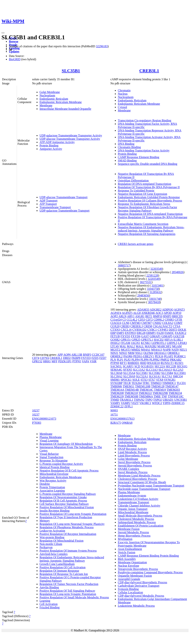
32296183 (102, 46)
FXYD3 (86, 358)
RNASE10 (153, 363)
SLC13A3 (152, 370)
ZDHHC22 (117, 406)
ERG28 (141, 333)
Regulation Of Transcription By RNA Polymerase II (149, 187)
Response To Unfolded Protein (136, 191)
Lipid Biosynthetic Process (134, 456)
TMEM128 (158, 386)
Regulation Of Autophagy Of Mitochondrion (66, 444)
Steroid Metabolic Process (133, 532)
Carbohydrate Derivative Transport (139, 586)
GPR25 (136, 340)
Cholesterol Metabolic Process (136, 519)
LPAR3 (182, 343)
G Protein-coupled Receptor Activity (61, 464)
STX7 (152, 380)
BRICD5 (177, 316)
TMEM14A (117, 390)
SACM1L (116, 366)
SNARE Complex (128, 469)
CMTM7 (147, 323)
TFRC (146, 383)
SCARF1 (128, 366)
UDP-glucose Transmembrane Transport (64, 197)
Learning (45, 601)
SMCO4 (178, 376)
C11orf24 (116, 320)
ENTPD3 (130, 333)
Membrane (46, 105)
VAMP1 (115, 403)
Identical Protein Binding (55, 467)
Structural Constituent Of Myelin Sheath (142, 482)
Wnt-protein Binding (52, 537)
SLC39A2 (116, 376)
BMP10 (158, 316)
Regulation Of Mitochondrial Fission (62, 541)
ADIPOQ (168, 310)
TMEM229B (160, 393)
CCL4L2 (132, 320)
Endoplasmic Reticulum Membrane (61, 102)
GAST (145, 336)
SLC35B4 (167, 373)
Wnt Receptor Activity (53, 481)
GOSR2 (115, 340)
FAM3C (169, 333)
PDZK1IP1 (65, 361)
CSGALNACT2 (162, 326)
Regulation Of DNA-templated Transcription (145, 184)
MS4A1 (146, 350)
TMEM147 (172, 386)
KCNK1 (146, 343)
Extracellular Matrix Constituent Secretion (143, 224)
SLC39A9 (129, 376)
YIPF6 (167, 403)
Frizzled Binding (50, 607)
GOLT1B (179, 336)
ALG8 (137, 313)
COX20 (115, 326)
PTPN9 (115, 363)
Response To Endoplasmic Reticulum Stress (144, 204)
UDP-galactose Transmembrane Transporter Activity (71, 135)
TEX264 (136, 383)
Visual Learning (49, 440)
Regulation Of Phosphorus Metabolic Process (67, 527)
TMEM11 (128, 386)
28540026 (178, 272)
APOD (168, 313)
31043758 (153, 289)
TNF (164, 396)
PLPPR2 (154, 360)
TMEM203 (173, 390)
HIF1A (168, 340)
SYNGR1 (170, 380)
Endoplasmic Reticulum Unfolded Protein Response (149, 197)
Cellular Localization (130, 592)
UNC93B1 (181, 400)
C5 (124, 320)
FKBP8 (76, 358)
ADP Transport (49, 201)
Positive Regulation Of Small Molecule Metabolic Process (74, 597)
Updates (14, 51)
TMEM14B (132, 390)
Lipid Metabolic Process (132, 452)
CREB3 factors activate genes (136, 244)
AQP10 (177, 313)
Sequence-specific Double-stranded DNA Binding (148, 164)
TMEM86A (146, 396)
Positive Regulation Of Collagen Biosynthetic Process (150, 201)
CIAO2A (116, 323)
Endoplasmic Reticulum (54, 99)
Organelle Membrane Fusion (135, 576)
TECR (127, 383)
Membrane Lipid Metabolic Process (139, 476)
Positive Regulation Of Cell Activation (63, 567)
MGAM (177, 346)
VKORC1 (145, 403)
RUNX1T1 (167, 363)
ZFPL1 (128, 406)
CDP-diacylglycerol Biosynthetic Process (142, 582)
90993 (114, 410)
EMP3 (120, 333)
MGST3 (126, 350)
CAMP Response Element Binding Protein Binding (148, 556)
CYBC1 (152, 330)
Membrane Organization (132, 562)
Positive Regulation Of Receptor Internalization (68, 534)
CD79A (44, 358)
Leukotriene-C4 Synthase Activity (138, 499)
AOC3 (159, 313)
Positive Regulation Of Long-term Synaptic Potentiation (73, 514)
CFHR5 (169, 320)
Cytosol (122, 107)
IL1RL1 (178, 340)
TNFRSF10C (176, 396)
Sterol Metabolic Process (133, 472)
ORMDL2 (117, 356)
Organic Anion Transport (133, 509)
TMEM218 (131, 393)
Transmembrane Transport (55, 207)
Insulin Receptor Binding (55, 511)
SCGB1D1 (147, 366)
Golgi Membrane (50, 92)
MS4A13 (157, 350)
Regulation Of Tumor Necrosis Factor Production (69, 584)
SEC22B (171, 366)
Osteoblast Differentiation (133, 181)
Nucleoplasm (47, 95)
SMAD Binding (127, 160)
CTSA (176, 326)
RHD (143, 363)
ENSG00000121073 (44, 419)
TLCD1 (181, 383)
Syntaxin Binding (128, 589)
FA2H (160, 333)
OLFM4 (148, 353)
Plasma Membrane (51, 437)
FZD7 (103, 358)
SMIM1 (115, 380)
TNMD (115, 400)
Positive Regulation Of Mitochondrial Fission (67, 507)
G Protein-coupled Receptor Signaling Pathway (68, 494)
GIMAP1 (155, 336)
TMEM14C (146, 390)
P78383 (37, 423)
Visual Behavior (49, 454)
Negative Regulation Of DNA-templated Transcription (150, 214)
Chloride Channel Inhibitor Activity (139, 506)
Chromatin (124, 90)
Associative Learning (52, 491)
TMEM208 (117, 393)
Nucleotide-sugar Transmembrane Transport (144, 489)
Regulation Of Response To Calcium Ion (64, 574)
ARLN (122, 316)
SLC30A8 (116, 373)
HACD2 (159, 340)
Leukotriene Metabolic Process (136, 606)
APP (60, 355)
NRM (131, 353)
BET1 (149, 316)
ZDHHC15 (178, 403)
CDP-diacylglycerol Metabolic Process (141, 596)
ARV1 (131, 316)
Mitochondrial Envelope (54, 474)
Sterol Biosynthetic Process (134, 462)
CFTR (178, 320)
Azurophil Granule (129, 579)
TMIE (157, 396)
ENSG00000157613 (122, 419)
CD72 (149, 320)
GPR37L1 (147, 340)
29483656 (143, 295)
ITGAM (125, 343)
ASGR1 (140, 316)
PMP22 (165, 360)
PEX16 (159, 356)
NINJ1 (114, 353)
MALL (140, 346)
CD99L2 (159, 320)
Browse (14, 41)
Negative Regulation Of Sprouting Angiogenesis (147, 234)
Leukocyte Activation (52, 531)
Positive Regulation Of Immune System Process (68, 551)
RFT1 (123, 363)
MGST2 (115, 350)
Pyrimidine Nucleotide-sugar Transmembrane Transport (151, 486)
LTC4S (115, 346)
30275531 (146, 282)
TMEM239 (117, 396)
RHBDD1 (133, 363)
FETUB (115, 336)
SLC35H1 (180, 373)
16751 (114, 415)
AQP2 (114, 316)
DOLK (182, 330)
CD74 (36, 358)
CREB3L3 (137, 326)
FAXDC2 (181, 333)
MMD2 (136, 350)
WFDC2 (157, 403)
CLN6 (126, 323)
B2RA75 (116, 423)
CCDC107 (98, 355)
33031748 (155, 299)
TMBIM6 (116, 386)
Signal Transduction (51, 457)
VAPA (85, 361)
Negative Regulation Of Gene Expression (142, 194)
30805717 (124, 265)
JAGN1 (136, 343)
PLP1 (120, 360)
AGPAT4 (116, 313)
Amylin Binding (49, 587)
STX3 (144, 380)
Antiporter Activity (51, 149)
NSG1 (139, 353)
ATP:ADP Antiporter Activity (57, 142)
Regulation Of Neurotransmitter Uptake (63, 497)
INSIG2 (115, 343)
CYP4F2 (163, 330)
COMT (178, 323)
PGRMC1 (180, 356)
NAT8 (175, 350)
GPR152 (37, 361)
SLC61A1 (155, 376)
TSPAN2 (139, 400)
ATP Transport (48, 204)
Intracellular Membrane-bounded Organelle (65, 109)
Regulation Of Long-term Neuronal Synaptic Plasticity (72, 524)
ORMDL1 (174, 353)
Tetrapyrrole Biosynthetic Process (138, 569)
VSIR (93, 361)
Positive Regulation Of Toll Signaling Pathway (67, 591)
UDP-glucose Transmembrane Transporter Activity (70, 139)
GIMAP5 (167, 336)
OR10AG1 (160, 353)
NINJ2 (123, 353)
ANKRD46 (148, 313)
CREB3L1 (149, 71)
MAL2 (131, 346)
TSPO (149, 400)
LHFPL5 (172, 343)
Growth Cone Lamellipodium (57, 564)
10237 (36, 410)
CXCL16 (126, 330)
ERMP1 (151, 333)
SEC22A (160, 366)
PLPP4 (135, 360)
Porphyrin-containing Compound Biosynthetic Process (150, 572)
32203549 (156, 269)
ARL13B (77, 355)
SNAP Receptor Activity (132, 449)
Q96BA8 (127, 423)
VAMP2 (126, 403)
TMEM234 (175, 393)
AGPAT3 (179, 310)
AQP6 (67, 355)
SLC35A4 (129, 373)
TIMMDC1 (169, 383)
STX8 (160, 380)
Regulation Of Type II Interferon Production (66, 517)
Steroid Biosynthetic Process (135, 466)
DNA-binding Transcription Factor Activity (144, 150)
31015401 (157, 285)
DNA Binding (126, 144)
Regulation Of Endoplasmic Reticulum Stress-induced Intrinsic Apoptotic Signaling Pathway (72, 559)
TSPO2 (157, 400)
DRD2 (67, 358)
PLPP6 (145, 360)
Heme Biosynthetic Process (134, 536)
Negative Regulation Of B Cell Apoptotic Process (69, 471)
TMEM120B (143, 386)
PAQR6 (128, 356)
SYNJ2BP (116, 383)
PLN (113, 360)
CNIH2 (157, 323)
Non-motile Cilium (51, 544)
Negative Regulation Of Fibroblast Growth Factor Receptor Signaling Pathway (148, 209)
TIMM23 (156, 383)
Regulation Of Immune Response (59, 571)
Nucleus (123, 94)
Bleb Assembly (127, 559)
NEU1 (183, 350)
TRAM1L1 (127, 400)
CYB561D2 (139, 330)
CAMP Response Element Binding (139, 157)
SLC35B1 (71, 71)
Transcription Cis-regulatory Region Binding (145, 120)
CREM (148, 326)
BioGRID (15, 59)
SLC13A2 (139, 370)
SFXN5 (128, 370)
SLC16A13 (165, 370)
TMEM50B (131, 396)
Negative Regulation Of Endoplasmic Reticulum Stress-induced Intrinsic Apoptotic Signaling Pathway (151, 229)
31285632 (155, 292)
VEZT (135, 403)
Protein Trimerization (52, 487)
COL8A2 (168, 323)
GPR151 (126, 340)
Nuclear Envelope (128, 566)
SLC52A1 (142, 376)
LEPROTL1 (159, 343)
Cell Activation (49, 604)
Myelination (125, 539)
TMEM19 (160, 390)
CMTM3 (135, 323)
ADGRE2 (156, 310)
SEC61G (182, 366)
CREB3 (125, 326)
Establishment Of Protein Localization (141, 526)
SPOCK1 (126, 380)
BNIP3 (87, 355)
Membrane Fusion (129, 529)
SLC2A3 (178, 370)
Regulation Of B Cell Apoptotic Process (63, 501)
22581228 (152, 275)
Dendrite (45, 484)
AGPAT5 (127, 313)
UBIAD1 (168, 400)
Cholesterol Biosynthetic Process (137, 479)
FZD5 (95, 358)
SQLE (136, 380)
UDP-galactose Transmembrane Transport (64, 211)
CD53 (141, 320)
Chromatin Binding (129, 147)
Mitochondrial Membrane (133, 512)
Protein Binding (49, 145)
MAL (123, 346)
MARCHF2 (164, 346)
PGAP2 (169, 356)
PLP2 (127, 360)
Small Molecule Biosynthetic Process (140, 516)
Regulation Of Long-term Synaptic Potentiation (68, 594)
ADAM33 (143, 310)
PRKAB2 (176, 360)
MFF (55, 361)
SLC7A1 (167, 376)
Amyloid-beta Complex (54, 554)
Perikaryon (46, 547)
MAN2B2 (151, 346)
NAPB (167, 350)
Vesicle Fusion (127, 552)
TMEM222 (145, 393)
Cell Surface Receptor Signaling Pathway (64, 504)
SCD (137, 366)
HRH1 (47, 361)
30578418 (154, 302)
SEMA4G (116, 370)
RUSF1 (179, 363)
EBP (113, 333)
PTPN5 (77, 361)
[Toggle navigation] (3, 33)
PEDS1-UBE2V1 (144, 356)
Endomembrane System (132, 496)
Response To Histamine (54, 461)
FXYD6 (136, 336)
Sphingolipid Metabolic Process (137, 522)
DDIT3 (173, 330)
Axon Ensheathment (130, 549)
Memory (45, 521)
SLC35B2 (155, 373)
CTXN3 (115, 330)
